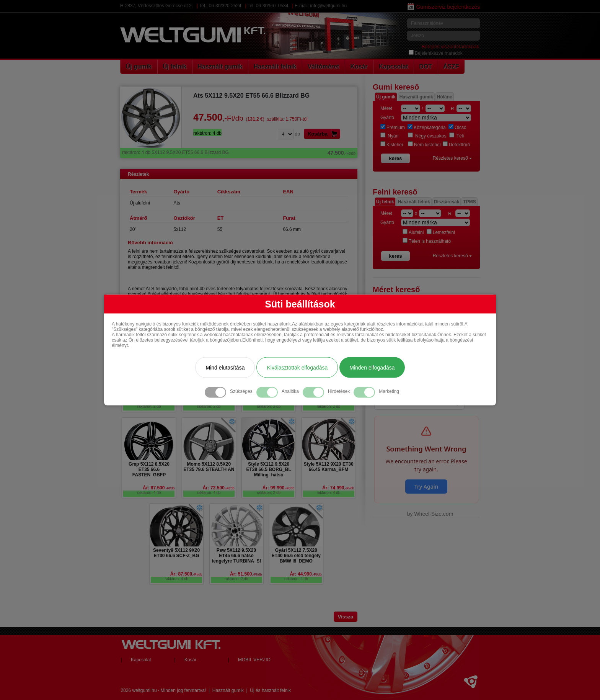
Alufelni (413, 232)
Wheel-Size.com (434, 514)
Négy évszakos (427, 136)
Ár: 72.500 (218, 488)
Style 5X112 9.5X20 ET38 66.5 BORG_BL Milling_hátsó (268, 469)
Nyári (389, 136)
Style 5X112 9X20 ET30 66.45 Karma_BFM (328, 467)
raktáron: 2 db (149, 406)
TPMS (469, 202)
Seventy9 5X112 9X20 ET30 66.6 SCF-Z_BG (176, 553)
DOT (426, 66)
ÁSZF (451, 66)
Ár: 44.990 (306, 574)
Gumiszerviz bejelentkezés (444, 7)
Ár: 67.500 (159, 488)
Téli (457, 136)
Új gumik (139, 66)
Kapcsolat (393, 66)
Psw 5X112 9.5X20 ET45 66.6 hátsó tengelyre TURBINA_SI (236, 556)
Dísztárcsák (447, 202)
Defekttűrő (456, 145)
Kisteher (392, 145)
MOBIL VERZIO (254, 660)
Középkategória (426, 128)
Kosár (359, 66)
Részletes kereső (452, 158)
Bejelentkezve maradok (436, 53)
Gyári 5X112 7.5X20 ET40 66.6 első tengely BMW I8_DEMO (296, 556)
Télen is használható (427, 241)
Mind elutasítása (225, 368)
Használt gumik (220, 66)
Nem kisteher (425, 145)
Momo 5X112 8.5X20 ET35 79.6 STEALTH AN (209, 467)
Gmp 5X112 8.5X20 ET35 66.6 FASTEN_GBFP (149, 469)
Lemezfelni (441, 232)
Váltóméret (324, 66)
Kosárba (324, 134)
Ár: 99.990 (278, 488)
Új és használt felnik (270, 690)
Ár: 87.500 (186, 574)
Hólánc (445, 97)
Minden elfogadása (372, 368)
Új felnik (174, 66)
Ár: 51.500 (246, 574)
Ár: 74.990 (338, 488)
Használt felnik (275, 66)
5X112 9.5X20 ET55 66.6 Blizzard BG (239, 152)
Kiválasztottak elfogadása (297, 368)
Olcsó (457, 128)
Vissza (346, 617)
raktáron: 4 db (149, 493)
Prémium (393, 128)
